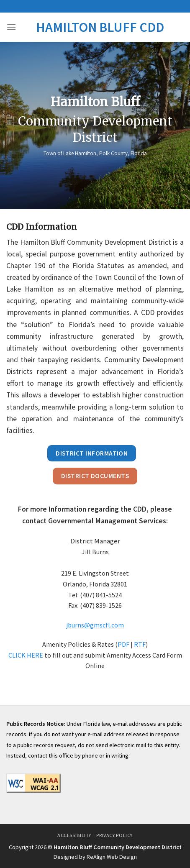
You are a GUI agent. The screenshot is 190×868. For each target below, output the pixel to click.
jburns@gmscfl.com (95, 625)
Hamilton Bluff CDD (100, 27)
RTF (140, 644)
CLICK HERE (26, 655)
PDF (123, 644)
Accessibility (74, 835)
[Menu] (11, 27)
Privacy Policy (114, 835)
